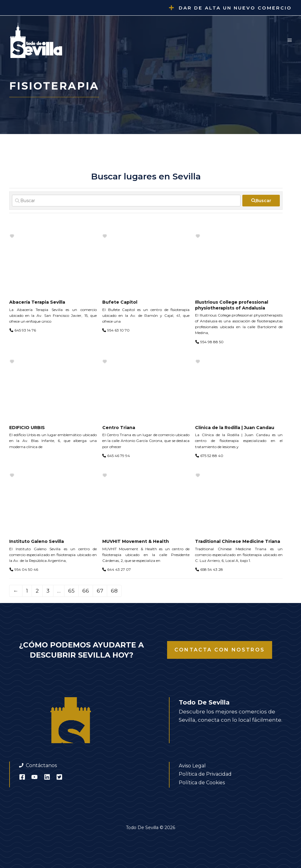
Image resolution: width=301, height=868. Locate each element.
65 (71, 591)
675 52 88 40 (212, 456)
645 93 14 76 (25, 330)
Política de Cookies (202, 783)
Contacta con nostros (220, 650)
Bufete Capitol (120, 302)
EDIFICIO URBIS (27, 428)
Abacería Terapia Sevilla (37, 302)
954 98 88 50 (212, 342)
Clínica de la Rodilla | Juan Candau (235, 428)
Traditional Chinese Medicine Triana (238, 541)
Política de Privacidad (205, 774)
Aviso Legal (192, 766)
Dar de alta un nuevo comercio (235, 8)
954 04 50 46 (26, 569)
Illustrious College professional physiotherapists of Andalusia (232, 305)
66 (86, 591)
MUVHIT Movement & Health (136, 541)
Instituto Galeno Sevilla (37, 541)
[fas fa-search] (261, 201)
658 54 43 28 (212, 569)
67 (100, 591)
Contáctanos (41, 765)
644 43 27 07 (119, 569)
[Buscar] (126, 201)
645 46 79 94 (119, 456)
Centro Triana (119, 428)
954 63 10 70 (118, 330)
